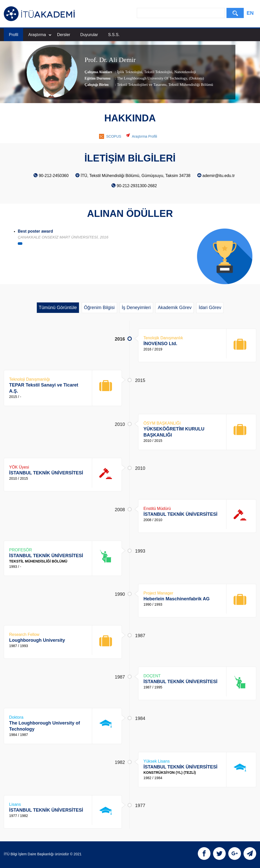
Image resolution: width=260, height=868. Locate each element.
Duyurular (89, 35)
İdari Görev (210, 308)
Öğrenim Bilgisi (99, 308)
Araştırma (40, 35)
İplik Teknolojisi (130, 72)
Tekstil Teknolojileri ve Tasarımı (142, 85)
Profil (13, 35)
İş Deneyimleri (136, 308)
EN (250, 13)
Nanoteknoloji (185, 72)
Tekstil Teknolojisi (158, 72)
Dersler (64, 35)
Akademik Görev (175, 308)
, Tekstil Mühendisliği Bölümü (190, 85)
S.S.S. (114, 35)
